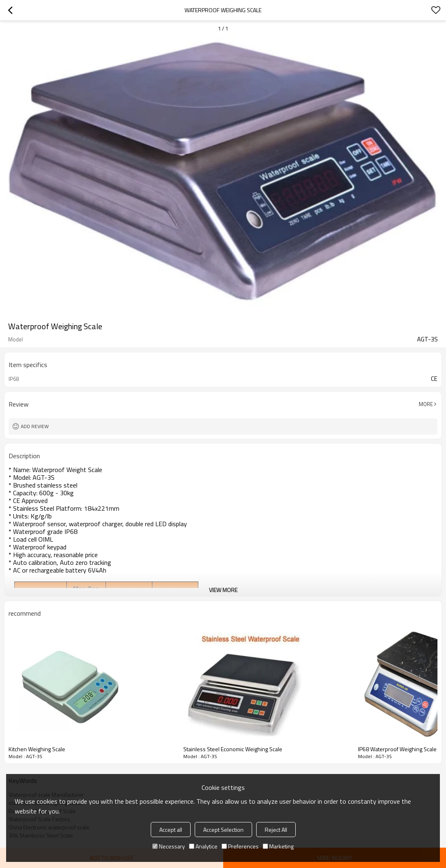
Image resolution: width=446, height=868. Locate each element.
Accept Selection (223, 830)
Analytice (203, 846)
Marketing (278, 846)
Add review (35, 426)
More (426, 404)
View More (223, 590)
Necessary (169, 846)
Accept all (171, 830)
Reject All (276, 830)
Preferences (240, 846)
